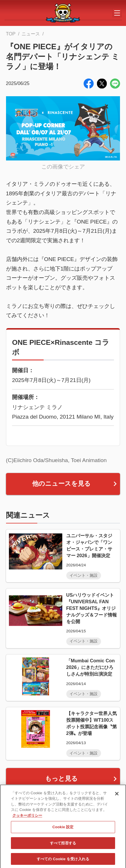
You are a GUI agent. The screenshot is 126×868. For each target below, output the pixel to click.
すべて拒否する (63, 849)
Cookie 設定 (63, 833)
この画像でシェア (63, 167)
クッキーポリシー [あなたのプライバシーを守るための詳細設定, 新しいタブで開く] (27, 821)
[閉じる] (117, 799)
